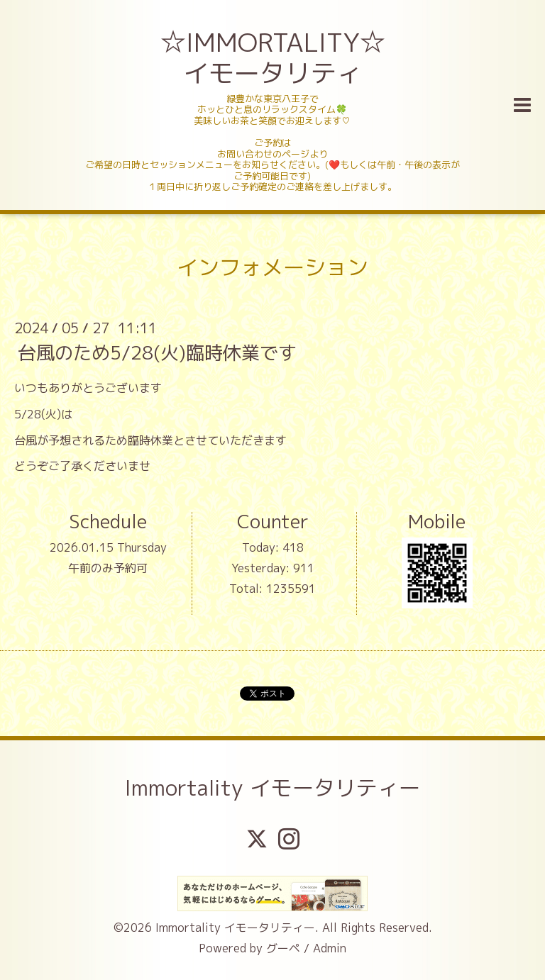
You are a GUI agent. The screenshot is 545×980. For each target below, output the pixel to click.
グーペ (283, 948)
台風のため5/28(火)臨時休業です (157, 352)
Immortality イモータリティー (272, 788)
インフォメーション (272, 267)
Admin (330, 948)
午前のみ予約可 (108, 568)
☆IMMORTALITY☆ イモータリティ (274, 57)
